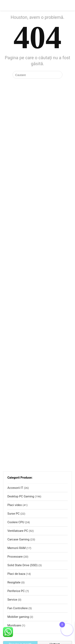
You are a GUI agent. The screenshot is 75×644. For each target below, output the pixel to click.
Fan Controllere (17, 608)
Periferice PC (16, 591)
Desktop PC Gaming (21, 496)
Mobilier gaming (18, 617)
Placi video (15, 505)
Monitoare (14, 625)
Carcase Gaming (18, 539)
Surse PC (13, 514)
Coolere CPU (16, 522)
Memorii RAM (16, 548)
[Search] (69, 5)
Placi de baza (16, 574)
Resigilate (14, 582)
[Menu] (5, 5)
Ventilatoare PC (18, 531)
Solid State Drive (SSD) (22, 565)
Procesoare (15, 557)
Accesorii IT (15, 488)
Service (12, 600)
